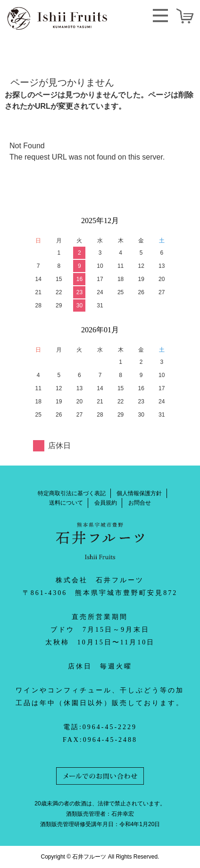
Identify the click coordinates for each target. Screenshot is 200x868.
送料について (66, 503)
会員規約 (106, 503)
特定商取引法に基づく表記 (72, 493)
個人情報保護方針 (139, 493)
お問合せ (140, 503)
